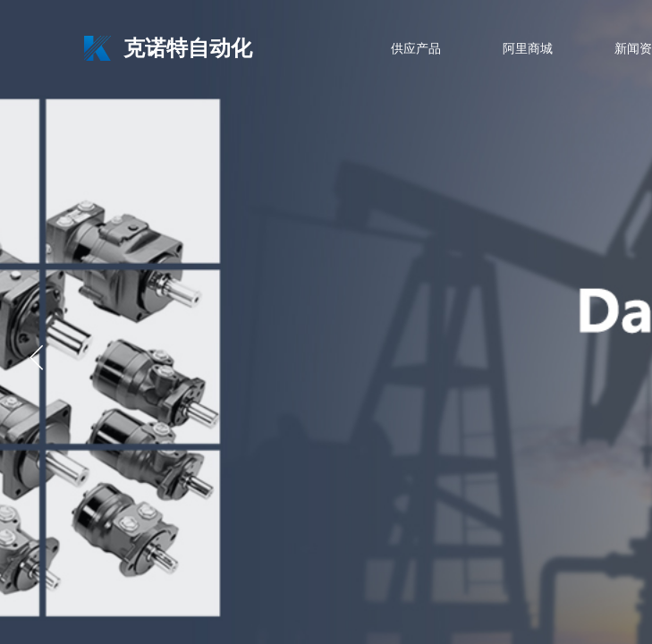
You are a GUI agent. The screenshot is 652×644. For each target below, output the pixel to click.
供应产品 (416, 49)
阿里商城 (528, 49)
